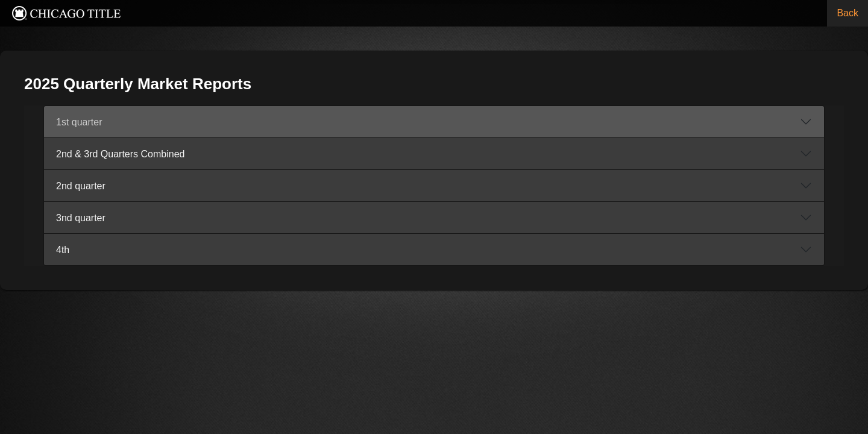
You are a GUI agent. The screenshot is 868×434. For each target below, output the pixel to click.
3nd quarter (213, 218)
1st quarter (212, 122)
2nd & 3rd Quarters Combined (253, 154)
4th (195, 250)
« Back (702, 55)
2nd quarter (213, 186)
